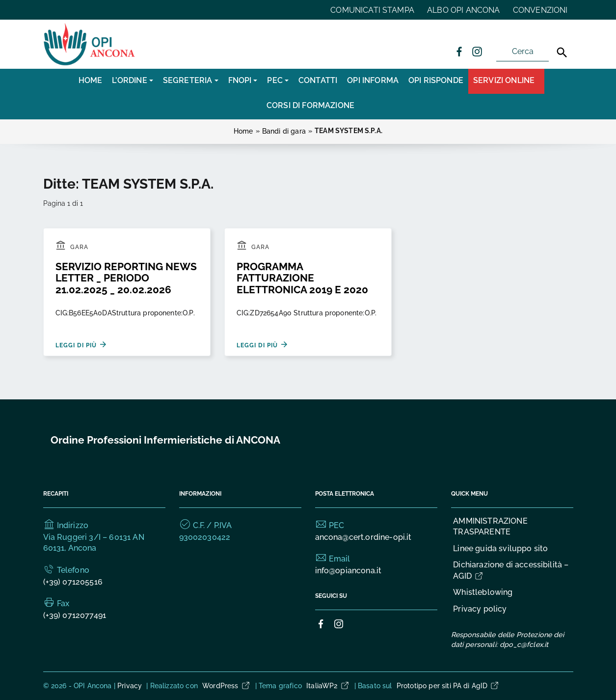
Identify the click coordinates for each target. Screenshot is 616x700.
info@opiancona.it (348, 571)
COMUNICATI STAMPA (372, 10)
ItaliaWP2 (328, 686)
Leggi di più (81, 344)
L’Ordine (129, 80)
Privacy (130, 686)
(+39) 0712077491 (75, 615)
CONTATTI (318, 80)
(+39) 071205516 (73, 582)
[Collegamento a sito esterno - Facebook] (459, 51)
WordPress (226, 686)
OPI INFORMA (373, 80)
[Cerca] (562, 53)
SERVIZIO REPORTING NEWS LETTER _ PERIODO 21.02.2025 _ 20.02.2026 (126, 278)
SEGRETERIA (188, 80)
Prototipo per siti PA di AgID (448, 686)
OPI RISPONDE (436, 80)
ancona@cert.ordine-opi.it (363, 537)
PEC (275, 80)
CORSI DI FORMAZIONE (310, 105)
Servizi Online (504, 80)
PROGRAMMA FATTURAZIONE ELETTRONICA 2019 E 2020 (302, 278)
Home (91, 80)
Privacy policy (480, 609)
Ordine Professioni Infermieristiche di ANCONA (165, 440)
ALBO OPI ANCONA (463, 10)
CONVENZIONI (540, 10)
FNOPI (240, 80)
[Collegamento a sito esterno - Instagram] (477, 51)
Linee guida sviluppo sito (500, 548)
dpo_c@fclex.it (524, 644)
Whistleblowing (483, 592)
